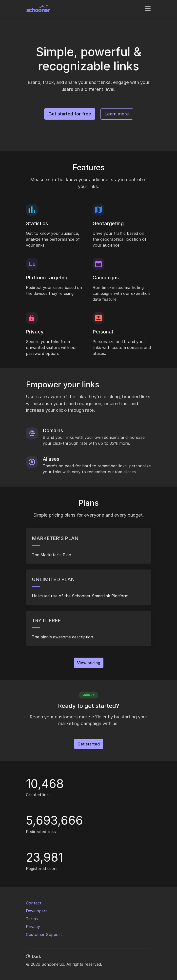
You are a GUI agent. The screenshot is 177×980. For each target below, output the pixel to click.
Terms (32, 919)
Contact (34, 903)
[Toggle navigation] (148, 9)
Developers (37, 911)
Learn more (117, 114)
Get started (89, 744)
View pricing (89, 663)
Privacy (33, 927)
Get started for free (70, 114)
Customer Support (44, 934)
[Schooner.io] (38, 9)
